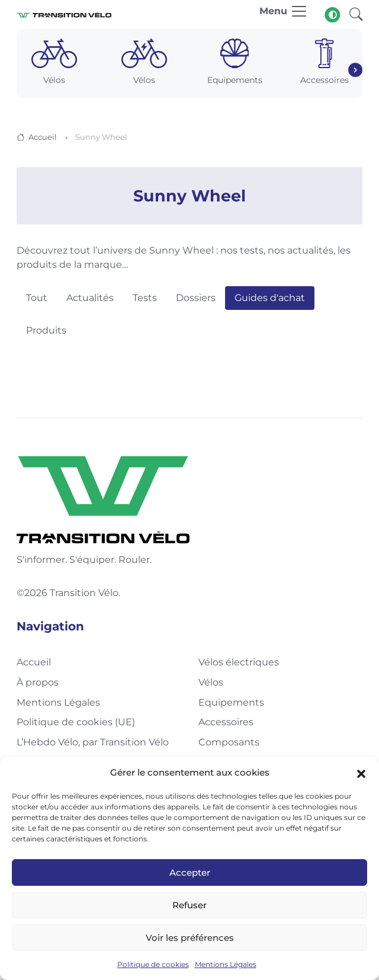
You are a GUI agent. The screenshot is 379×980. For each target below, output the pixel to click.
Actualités (90, 298)
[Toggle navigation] (284, 15)
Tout (37, 298)
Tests (145, 298)
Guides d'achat (270, 298)
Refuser (189, 905)
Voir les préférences (190, 938)
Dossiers (196, 298)
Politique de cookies (153, 964)
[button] (361, 773)
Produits (46, 330)
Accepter (190, 872)
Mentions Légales (226, 964)
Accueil (43, 137)
